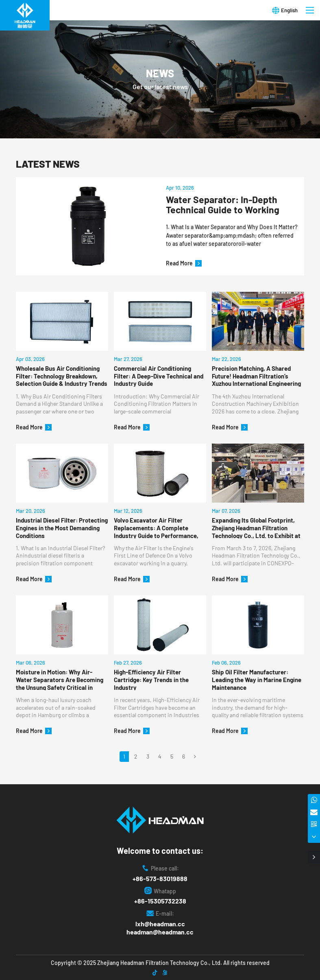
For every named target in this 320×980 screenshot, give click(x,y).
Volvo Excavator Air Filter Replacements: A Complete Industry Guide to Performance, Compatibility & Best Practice (156, 527)
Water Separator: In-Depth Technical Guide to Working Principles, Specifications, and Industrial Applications (230, 205)
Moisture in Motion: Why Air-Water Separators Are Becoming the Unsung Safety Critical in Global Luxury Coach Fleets (60, 679)
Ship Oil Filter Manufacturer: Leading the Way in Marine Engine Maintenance (257, 679)
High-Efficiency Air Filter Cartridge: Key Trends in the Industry (151, 679)
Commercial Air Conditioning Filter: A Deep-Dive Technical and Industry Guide (159, 376)
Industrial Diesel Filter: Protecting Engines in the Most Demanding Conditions (62, 527)
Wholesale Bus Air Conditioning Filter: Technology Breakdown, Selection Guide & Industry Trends (62, 376)
